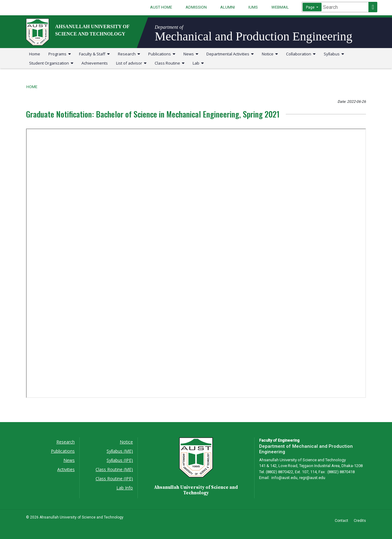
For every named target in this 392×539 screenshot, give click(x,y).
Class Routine (170, 63)
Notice (270, 54)
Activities (66, 469)
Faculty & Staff (94, 54)
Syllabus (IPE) (120, 460)
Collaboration (301, 54)
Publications (162, 54)
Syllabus (334, 54)
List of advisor (131, 63)
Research (129, 54)
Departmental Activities (230, 54)
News (191, 54)
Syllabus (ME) (120, 451)
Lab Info (125, 488)
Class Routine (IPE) (114, 479)
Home (35, 54)
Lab (198, 63)
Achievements (95, 63)
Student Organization (51, 63)
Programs (60, 54)
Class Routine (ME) (114, 469)
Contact (341, 521)
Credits (360, 521)
